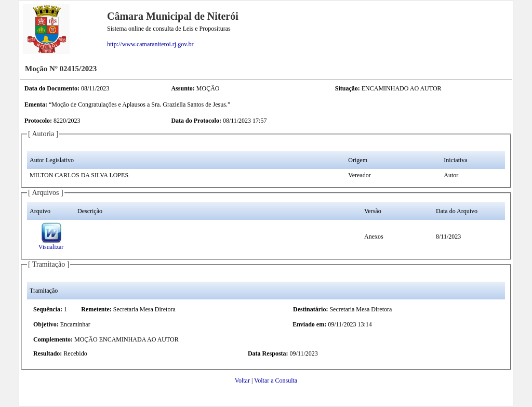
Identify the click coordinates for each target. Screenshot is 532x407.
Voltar (242, 380)
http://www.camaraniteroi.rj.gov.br (150, 44)
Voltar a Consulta (276, 380)
